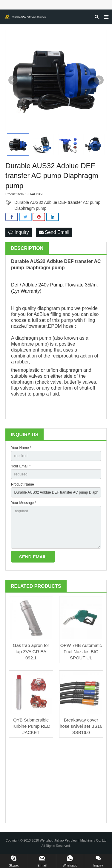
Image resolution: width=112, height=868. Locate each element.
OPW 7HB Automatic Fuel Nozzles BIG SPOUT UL (81, 652)
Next (99, 80)
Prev (13, 80)
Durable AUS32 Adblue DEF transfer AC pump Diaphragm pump (57, 203)
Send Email (54, 232)
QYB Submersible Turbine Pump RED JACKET (31, 726)
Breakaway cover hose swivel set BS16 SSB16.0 (81, 726)
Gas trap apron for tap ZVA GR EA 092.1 (31, 652)
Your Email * (21, 466)
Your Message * (24, 503)
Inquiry (19, 232)
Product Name (23, 484)
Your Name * (21, 448)
